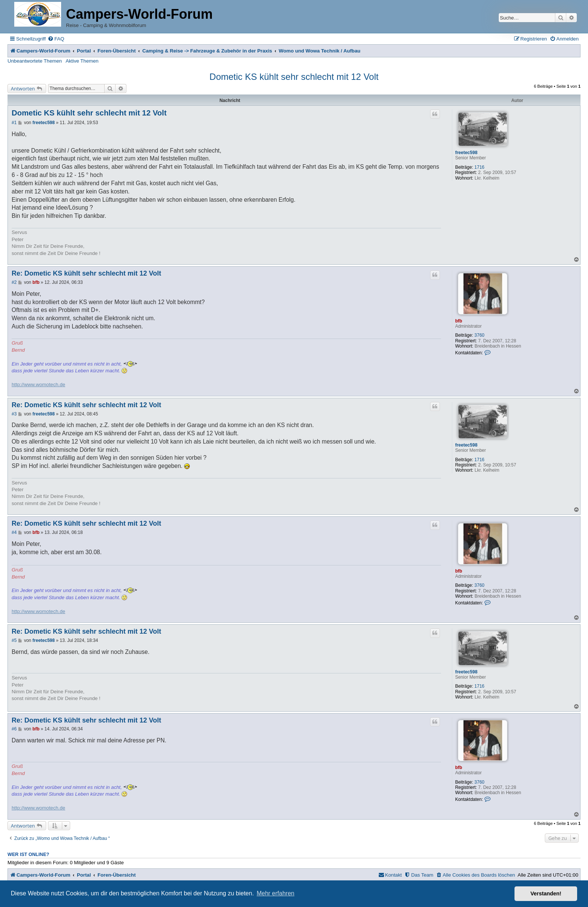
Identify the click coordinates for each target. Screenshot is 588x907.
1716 (479, 167)
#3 (14, 414)
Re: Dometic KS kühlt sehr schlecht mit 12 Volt (86, 273)
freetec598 (466, 153)
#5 (14, 640)
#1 (14, 123)
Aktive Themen (82, 61)
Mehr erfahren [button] (275, 893)
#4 (14, 532)
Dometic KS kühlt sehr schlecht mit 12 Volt (294, 77)
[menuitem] (56, 39)
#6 (14, 729)
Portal (84, 51)
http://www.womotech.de (38, 385)
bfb (459, 321)
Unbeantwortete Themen (35, 61)
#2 (14, 282)
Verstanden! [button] (546, 894)
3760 (479, 335)
